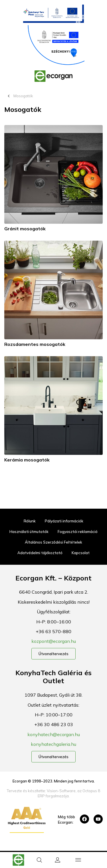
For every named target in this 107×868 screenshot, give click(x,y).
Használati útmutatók (29, 532)
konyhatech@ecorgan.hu (54, 734)
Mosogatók (23, 96)
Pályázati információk (64, 521)
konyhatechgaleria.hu (53, 744)
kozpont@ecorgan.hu (54, 641)
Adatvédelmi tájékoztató (40, 553)
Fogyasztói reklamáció (78, 532)
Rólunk (30, 521)
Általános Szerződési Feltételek (53, 542)
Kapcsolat (81, 553)
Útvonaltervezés (53, 654)
